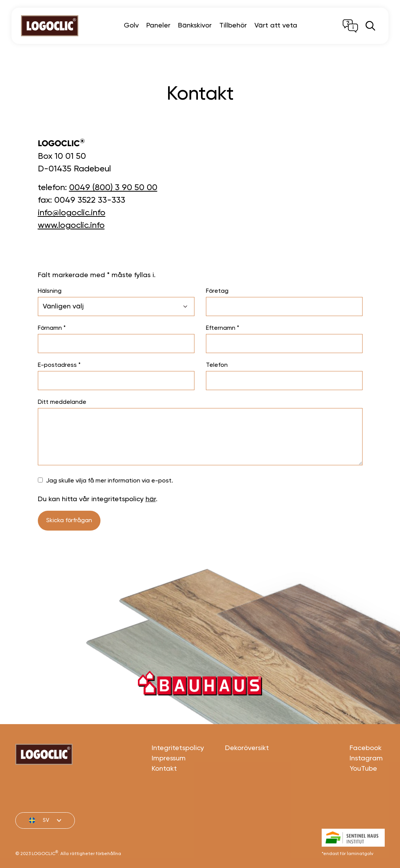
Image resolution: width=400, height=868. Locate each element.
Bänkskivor (195, 26)
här (151, 499)
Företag (217, 291)
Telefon (217, 365)
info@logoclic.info (72, 213)
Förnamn (52, 328)
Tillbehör (233, 26)
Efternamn (223, 328)
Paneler (158, 26)
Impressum (169, 784)
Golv (131, 26)
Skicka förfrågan (69, 521)
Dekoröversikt (247, 773)
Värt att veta (276, 26)
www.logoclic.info (71, 226)
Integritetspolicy (178, 773)
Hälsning (50, 291)
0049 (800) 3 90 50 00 (113, 188)
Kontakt (164, 794)
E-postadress (59, 365)
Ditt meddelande (62, 402)
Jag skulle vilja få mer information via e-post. (109, 481)
